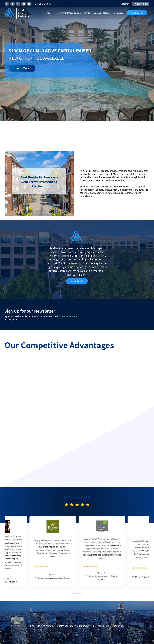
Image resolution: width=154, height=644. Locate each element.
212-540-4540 (43, 4)
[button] (74, 593)
